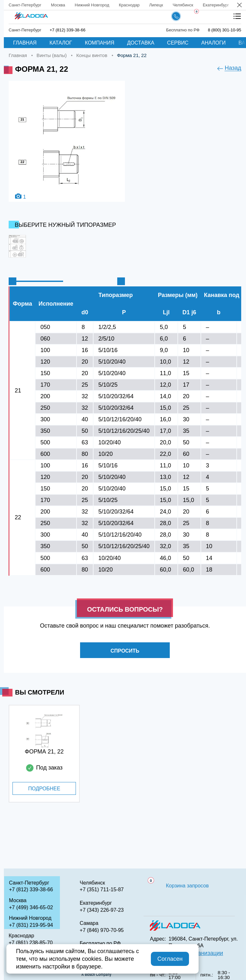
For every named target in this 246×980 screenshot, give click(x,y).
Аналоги (213, 43)
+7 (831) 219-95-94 (31, 925)
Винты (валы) (52, 55)
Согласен (170, 959)
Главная (25, 43)
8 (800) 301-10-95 (225, 30)
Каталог (61, 43)
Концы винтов (92, 55)
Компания (100, 43)
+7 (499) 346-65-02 (31, 907)
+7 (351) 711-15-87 (102, 889)
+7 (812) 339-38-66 (68, 30)
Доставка (141, 43)
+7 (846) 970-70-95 (102, 930)
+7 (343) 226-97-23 (102, 910)
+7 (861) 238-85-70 (31, 943)
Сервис (178, 43)
